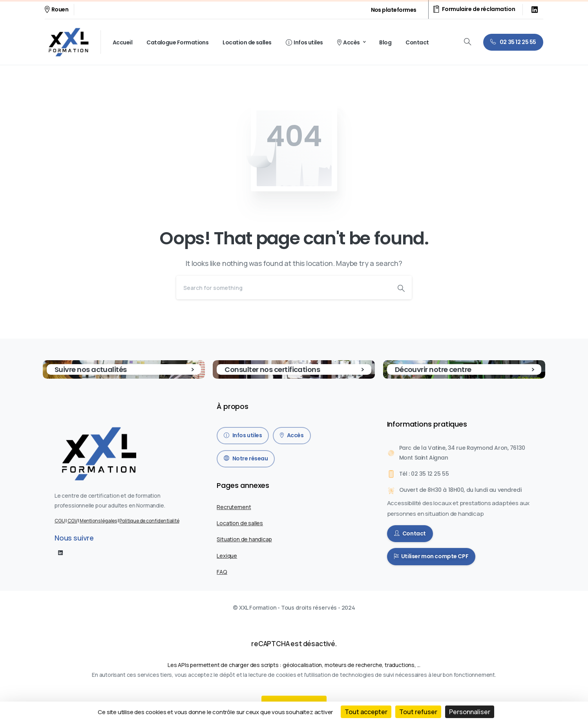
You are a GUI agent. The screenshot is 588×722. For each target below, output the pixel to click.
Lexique (227, 556)
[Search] (283, 288)
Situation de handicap (244, 539)
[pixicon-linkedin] (60, 552)
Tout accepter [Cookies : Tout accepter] (366, 712)
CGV (72, 521)
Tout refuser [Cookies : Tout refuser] (418, 712)
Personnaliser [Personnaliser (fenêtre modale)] (470, 712)
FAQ (222, 572)
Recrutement (234, 507)
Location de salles (240, 523)
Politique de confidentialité (149, 521)
